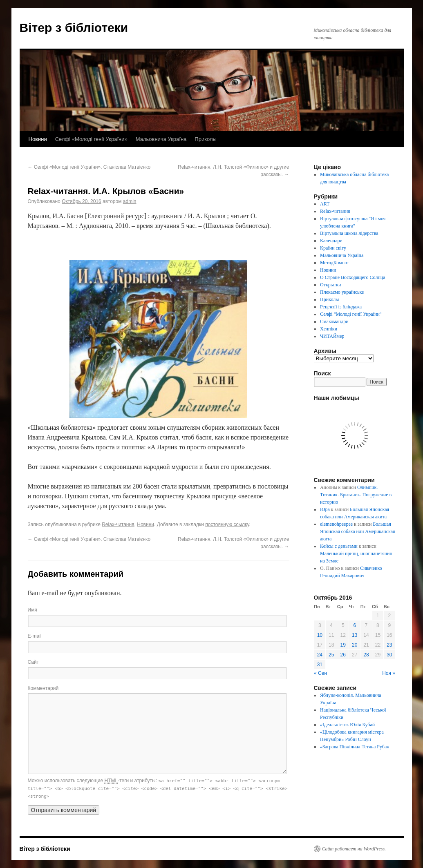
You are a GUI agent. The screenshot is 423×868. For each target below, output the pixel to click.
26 (343, 655)
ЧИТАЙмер (332, 336)
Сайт (34, 662)
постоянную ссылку (227, 524)
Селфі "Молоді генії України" (351, 314)
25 (331, 655)
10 (320, 635)
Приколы (206, 139)
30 (389, 655)
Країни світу (333, 248)
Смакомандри (334, 321)
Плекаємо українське (342, 292)
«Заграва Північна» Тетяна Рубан (355, 747)
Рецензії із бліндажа (341, 307)
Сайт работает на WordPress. (354, 849)
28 (366, 655)
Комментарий (43, 688)
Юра (325, 509)
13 (355, 635)
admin (130, 201)
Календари (331, 241)
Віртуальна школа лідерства (349, 233)
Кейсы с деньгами (339, 546)
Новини (38, 139)
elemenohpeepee (336, 524)
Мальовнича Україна (161, 139)
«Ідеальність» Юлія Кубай (347, 725)
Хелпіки (329, 329)
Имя (32, 610)
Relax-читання (118, 524)
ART (325, 204)
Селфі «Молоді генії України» (91, 139)
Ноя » (389, 673)
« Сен (320, 673)
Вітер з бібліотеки (74, 28)
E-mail (35, 636)
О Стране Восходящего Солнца (352, 277)
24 (320, 655)
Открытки (330, 285)
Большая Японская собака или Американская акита (357, 531)
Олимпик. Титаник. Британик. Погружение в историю (356, 495)
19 (343, 645)
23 (389, 645)
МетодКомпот (335, 263)
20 (355, 645)
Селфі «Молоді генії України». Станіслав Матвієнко (89, 167)
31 (320, 665)
